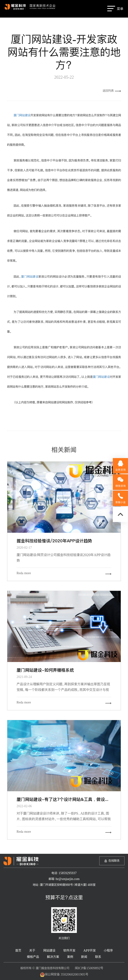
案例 (70, 957)
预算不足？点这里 (64, 897)
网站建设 (49, 950)
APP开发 (90, 950)
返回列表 (112, 91)
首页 (18, 950)
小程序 (108, 950)
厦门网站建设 (22, 115)
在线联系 (114, 861)
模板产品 (33, 957)
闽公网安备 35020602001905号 (64, 975)
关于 (32, 950)
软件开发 (69, 950)
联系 (98, 957)
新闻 (84, 957)
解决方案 (53, 957)
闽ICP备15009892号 (89, 968)
